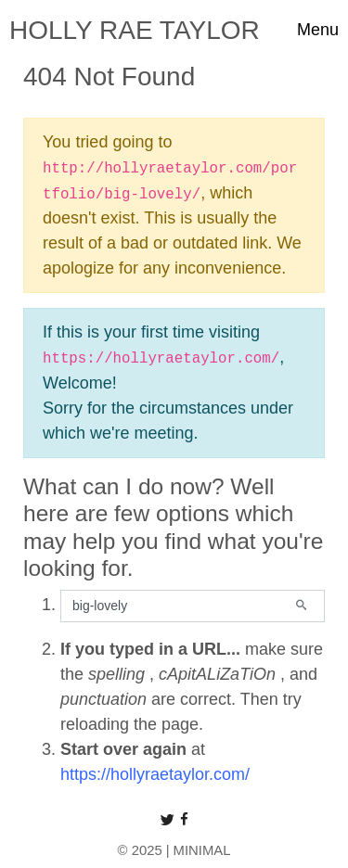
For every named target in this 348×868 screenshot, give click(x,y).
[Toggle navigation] (318, 30)
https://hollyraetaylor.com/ (155, 774)
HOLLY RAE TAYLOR (135, 30)
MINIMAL (202, 850)
